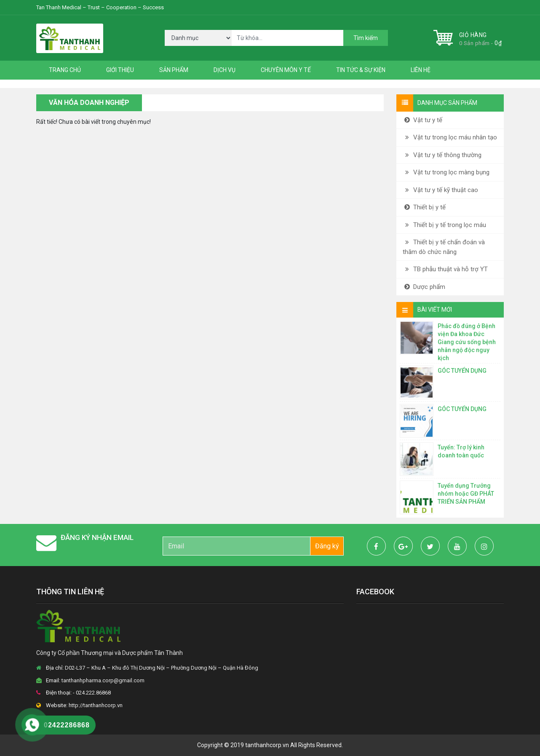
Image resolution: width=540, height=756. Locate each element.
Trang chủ (65, 70)
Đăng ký (327, 546)
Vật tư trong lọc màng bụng (446, 172)
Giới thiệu (120, 70)
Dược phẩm (424, 287)
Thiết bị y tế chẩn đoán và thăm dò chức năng (444, 247)
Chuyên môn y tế (286, 70)
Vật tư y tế (422, 120)
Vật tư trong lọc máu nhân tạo (450, 137)
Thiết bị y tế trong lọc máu (444, 225)
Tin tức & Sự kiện (361, 70)
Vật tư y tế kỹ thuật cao (440, 190)
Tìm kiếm (366, 38)
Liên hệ (421, 70)
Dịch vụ (225, 70)
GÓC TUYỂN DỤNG (462, 371)
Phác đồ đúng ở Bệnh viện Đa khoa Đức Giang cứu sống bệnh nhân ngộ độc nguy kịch (467, 342)
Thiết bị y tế (424, 207)
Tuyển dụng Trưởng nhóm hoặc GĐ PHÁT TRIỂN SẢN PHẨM (466, 494)
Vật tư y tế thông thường (442, 155)
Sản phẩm (174, 70)
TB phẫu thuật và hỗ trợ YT (445, 269)
